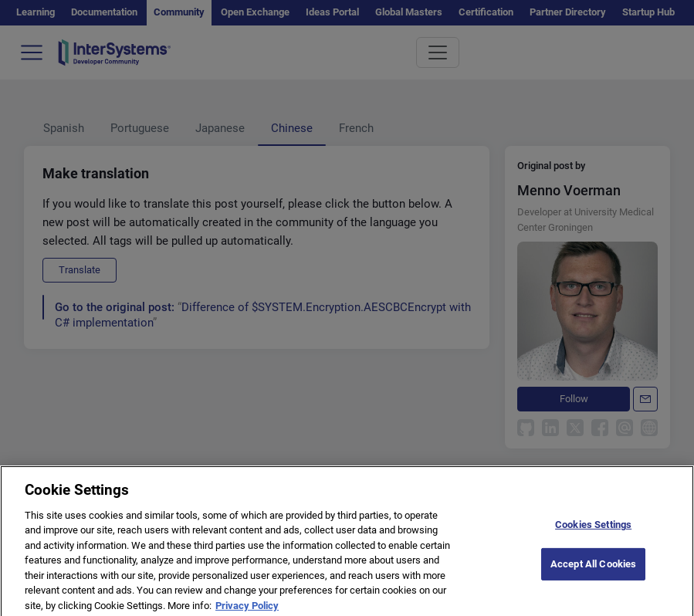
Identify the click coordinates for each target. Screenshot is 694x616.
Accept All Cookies (593, 573)
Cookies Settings (593, 534)
